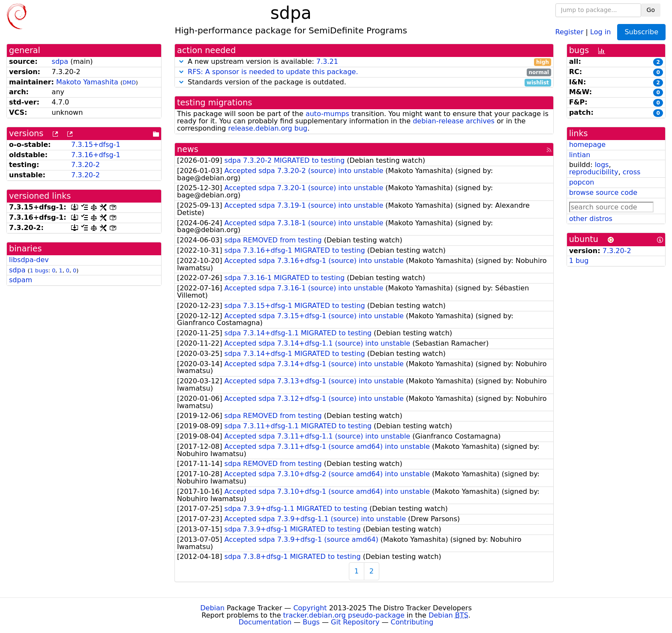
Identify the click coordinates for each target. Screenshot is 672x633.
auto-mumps (327, 114)
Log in (600, 31)
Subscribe (641, 32)
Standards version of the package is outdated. (364, 82)
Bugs (311, 622)
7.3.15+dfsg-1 (96, 145)
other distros (591, 219)
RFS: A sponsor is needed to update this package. (273, 72)
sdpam (21, 280)
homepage (587, 145)
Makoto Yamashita (87, 82)
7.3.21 (327, 61)
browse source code (603, 193)
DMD (129, 82)
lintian (580, 155)
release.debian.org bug (268, 128)
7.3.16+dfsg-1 (96, 155)
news (188, 149)
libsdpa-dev (29, 260)
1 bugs (39, 270)
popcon (582, 182)
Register (570, 31)
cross (631, 172)
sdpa (60, 61)
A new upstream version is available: (364, 62)
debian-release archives (454, 121)
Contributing (412, 622)
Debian (212, 608)
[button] (181, 61)
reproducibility (594, 172)
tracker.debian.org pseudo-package (344, 615)
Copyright (310, 608)
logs (602, 165)
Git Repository (355, 622)
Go (651, 10)
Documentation (265, 622)
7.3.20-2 (85, 165)
